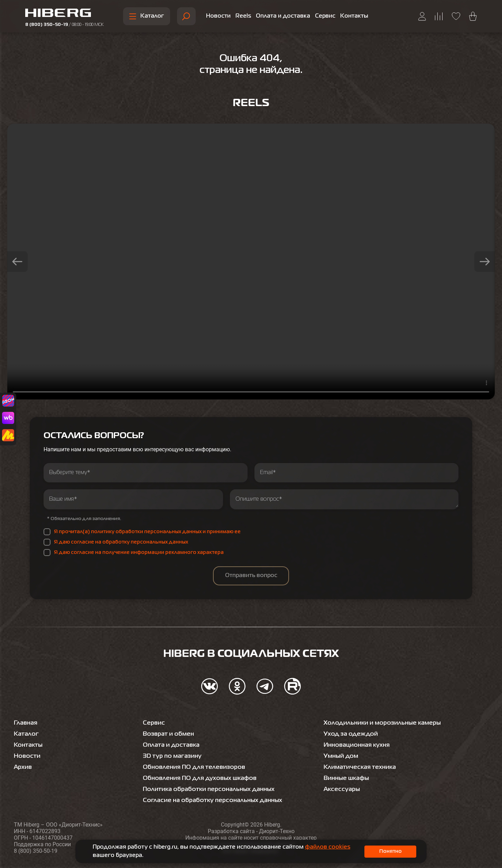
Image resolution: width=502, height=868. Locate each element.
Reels (243, 16)
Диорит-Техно (277, 831)
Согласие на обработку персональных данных (215, 800)
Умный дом (342, 756)
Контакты (354, 16)
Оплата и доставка (283, 16)
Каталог (147, 16)
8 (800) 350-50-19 (64, 25)
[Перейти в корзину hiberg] (473, 16)
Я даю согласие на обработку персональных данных (121, 542)
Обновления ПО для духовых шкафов (202, 778)
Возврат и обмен (170, 734)
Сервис (325, 16)
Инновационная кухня (359, 745)
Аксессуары (343, 789)
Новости (218, 16)
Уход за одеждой (351, 734)
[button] (17, 262)
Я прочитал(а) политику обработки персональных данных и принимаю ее (147, 532)
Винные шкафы (348, 778)
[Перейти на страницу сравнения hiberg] (439, 16)
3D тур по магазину (173, 756)
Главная (26, 723)
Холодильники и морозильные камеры (385, 723)
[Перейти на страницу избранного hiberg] (456, 16)
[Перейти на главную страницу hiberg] (64, 14)
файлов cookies (328, 847)
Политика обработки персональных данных (212, 789)
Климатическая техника (361, 767)
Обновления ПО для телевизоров (196, 767)
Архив (23, 767)
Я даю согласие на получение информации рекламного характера (139, 553)
